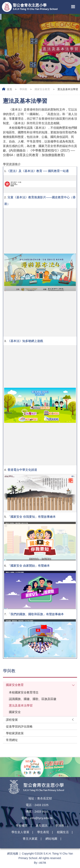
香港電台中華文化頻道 (22, 470)
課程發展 (12, 720)
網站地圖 (51, 839)
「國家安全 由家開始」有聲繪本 (29, 566)
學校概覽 (22, 826)
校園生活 (63, 832)
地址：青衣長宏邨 (40, 798)
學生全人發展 (20, 832)
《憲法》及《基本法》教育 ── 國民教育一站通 (38, 171)
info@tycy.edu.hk (41, 818)
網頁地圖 (13, 854)
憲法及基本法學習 (21, 705)
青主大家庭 (30, 839)
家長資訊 (41, 826)
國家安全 (15, 712)
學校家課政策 (15, 733)
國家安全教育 (42, 89)
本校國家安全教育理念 (24, 692)
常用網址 (12, 740)
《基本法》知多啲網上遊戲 (25, 341)
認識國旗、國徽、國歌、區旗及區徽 (33, 699)
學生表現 (43, 832)
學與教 (23, 89)
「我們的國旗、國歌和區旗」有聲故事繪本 (36, 614)
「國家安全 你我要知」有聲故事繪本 (32, 517)
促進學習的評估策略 (19, 726)
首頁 (9, 89)
